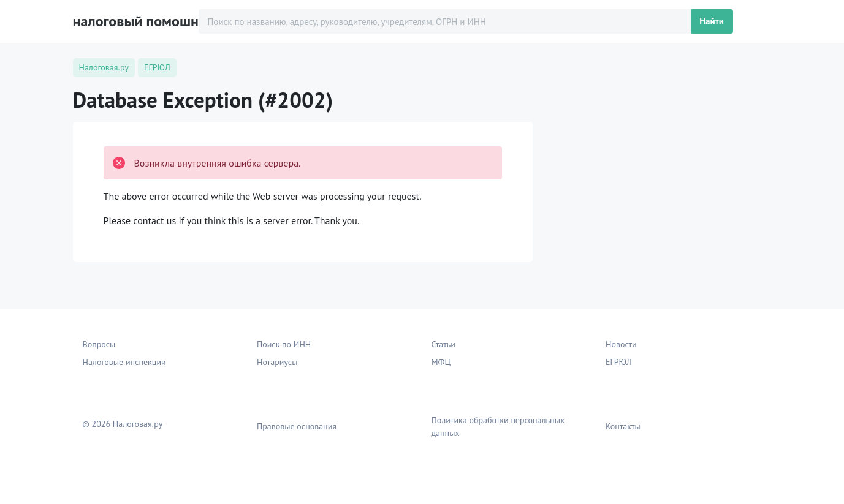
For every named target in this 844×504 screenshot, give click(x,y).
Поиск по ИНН (284, 344)
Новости (621, 344)
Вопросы (99, 344)
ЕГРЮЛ (619, 362)
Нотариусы (277, 362)
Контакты (623, 426)
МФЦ (441, 362)
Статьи (443, 344)
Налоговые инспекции (124, 362)
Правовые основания (297, 426)
